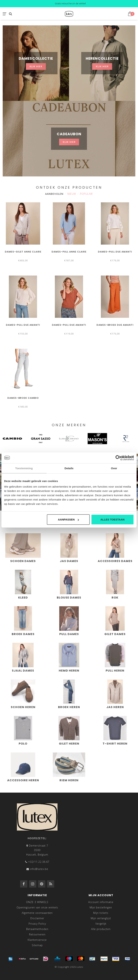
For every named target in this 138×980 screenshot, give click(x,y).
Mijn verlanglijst (101, 918)
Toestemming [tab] (24, 468)
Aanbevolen (54, 194)
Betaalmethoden (37, 929)
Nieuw (72, 194)
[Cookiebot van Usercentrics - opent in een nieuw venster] (118, 458)
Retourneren (37, 934)
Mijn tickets (101, 913)
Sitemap (37, 945)
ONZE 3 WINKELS (37, 902)
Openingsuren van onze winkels (37, 907)
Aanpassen (68, 519)
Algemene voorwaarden (37, 913)
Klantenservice (37, 940)
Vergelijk (101, 924)
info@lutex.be (39, 869)
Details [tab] (69, 468)
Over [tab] (114, 468)
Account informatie (101, 902)
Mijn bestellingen (101, 907)
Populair (86, 194)
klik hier (36, 66)
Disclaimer (37, 918)
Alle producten (101, 929)
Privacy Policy (37, 924)
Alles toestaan (112, 519)
